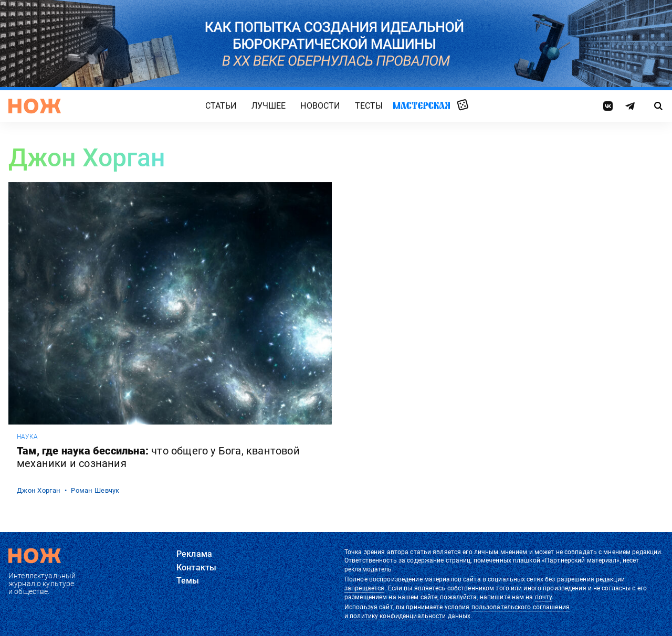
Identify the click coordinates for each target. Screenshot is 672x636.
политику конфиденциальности (398, 616)
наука (28, 437)
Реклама (194, 554)
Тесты (369, 106)
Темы (188, 581)
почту (544, 597)
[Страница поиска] (659, 106)
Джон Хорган (39, 490)
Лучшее (269, 106)
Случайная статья (463, 105)
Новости (320, 106)
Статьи (221, 106)
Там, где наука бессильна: (158, 457)
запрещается (364, 588)
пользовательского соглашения (521, 607)
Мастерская (422, 105)
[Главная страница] (35, 106)
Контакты (196, 568)
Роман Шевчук (95, 490)
